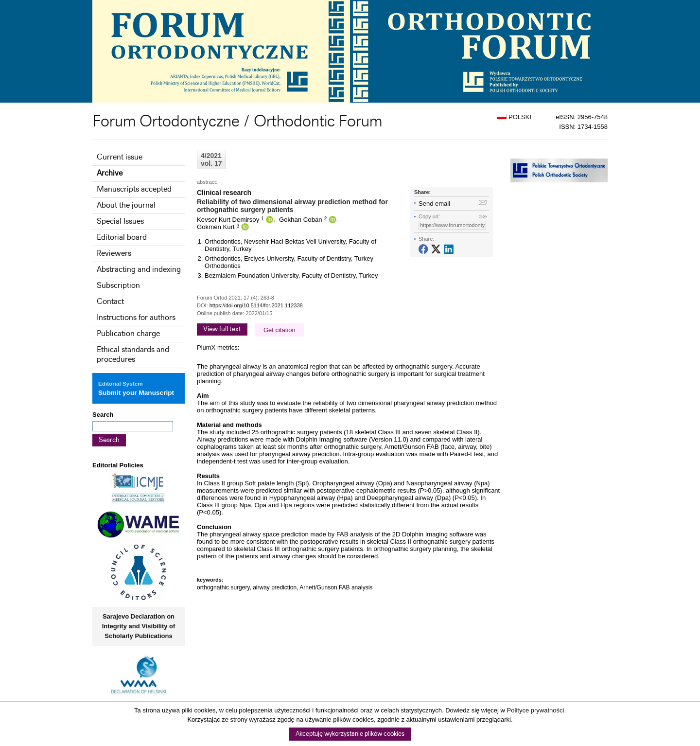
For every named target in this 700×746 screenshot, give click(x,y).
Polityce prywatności (536, 710)
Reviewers (114, 254)
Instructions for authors (136, 318)
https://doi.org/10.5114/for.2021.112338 (256, 305)
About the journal (126, 205)
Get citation (280, 330)
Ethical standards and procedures (133, 355)
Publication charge (128, 334)
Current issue (120, 157)
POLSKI (514, 117)
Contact (110, 302)
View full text (222, 329)
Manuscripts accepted (134, 189)
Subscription (118, 286)
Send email (434, 204)
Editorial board (122, 238)
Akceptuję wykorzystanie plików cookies (350, 734)
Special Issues (120, 222)
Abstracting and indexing (139, 270)
